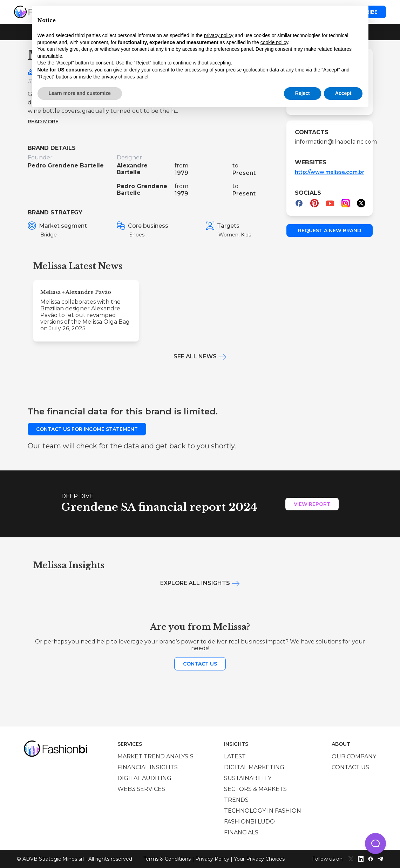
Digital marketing (254, 767)
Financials (241, 832)
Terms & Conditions (167, 859)
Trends (236, 800)
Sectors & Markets (255, 789)
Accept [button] (343, 93)
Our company (354, 756)
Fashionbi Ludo (249, 822)
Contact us (200, 664)
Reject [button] (303, 93)
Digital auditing (144, 778)
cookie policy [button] (274, 42)
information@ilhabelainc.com (330, 142)
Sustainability (248, 778)
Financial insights (148, 767)
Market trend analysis (155, 756)
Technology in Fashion (263, 811)
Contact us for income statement (87, 429)
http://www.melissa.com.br (330, 172)
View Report (312, 504)
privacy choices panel (125, 77)
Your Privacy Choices (259, 859)
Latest (235, 756)
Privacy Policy (212, 859)
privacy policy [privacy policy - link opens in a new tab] (219, 35)
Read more (43, 122)
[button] (375, 843)
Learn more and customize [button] (80, 93)
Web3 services (141, 789)
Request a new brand (330, 230)
